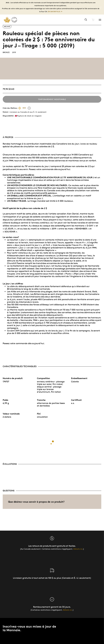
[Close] (101, 7)
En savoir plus (54, 11)
